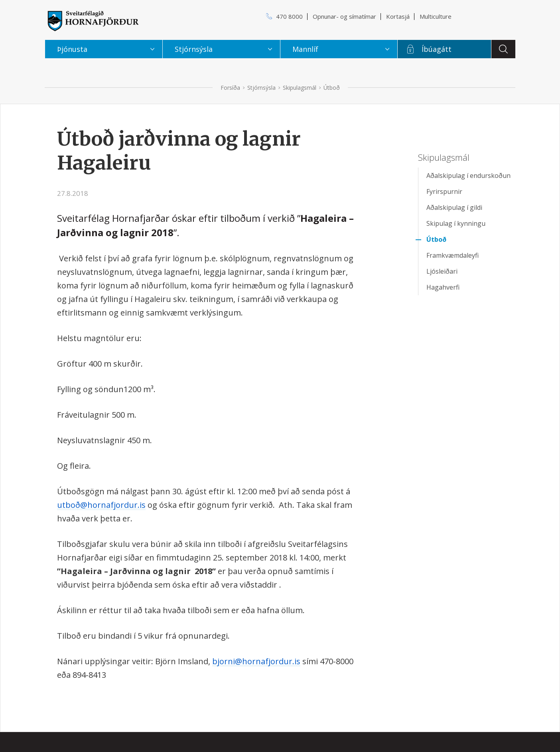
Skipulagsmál (300, 88)
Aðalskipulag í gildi (454, 207)
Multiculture (436, 16)
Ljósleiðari (442, 271)
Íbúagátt (437, 49)
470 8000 (289, 16)
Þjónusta (72, 49)
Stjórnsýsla (261, 88)
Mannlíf (305, 49)
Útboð (332, 88)
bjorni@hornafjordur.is (256, 661)
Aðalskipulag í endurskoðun (468, 176)
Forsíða (230, 88)
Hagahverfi (443, 287)
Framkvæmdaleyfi (453, 255)
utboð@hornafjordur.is (101, 505)
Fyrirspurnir (444, 191)
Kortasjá (398, 16)
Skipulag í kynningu (456, 223)
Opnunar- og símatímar (344, 16)
